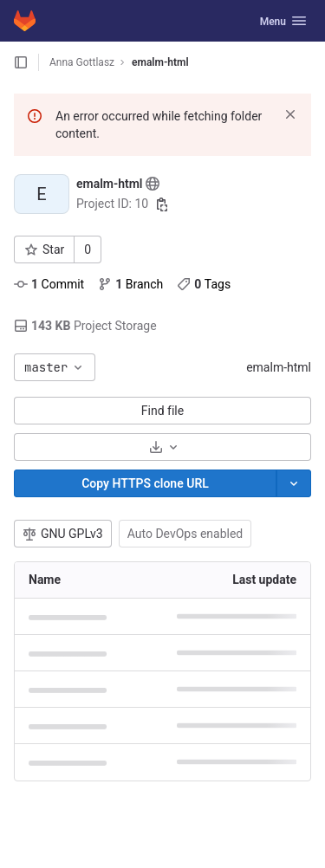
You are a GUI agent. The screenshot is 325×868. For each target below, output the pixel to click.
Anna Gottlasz (82, 62)
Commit (49, 284)
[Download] (162, 447)
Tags (204, 284)
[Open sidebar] (21, 62)
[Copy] (145, 483)
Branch (130, 284)
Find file (162, 411)
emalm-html (279, 367)
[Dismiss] (290, 114)
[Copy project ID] (162, 204)
